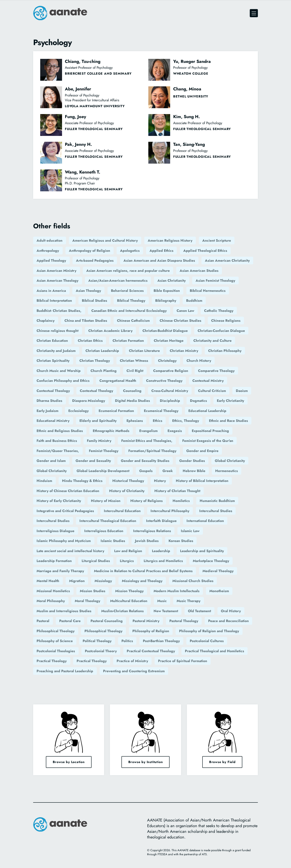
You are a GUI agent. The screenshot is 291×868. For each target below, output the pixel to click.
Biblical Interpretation (54, 301)
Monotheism (219, 591)
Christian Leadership (102, 351)
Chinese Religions (226, 321)
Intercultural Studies (216, 511)
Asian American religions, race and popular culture (128, 271)
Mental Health (48, 581)
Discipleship (170, 401)
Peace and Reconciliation (228, 621)
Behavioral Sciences (127, 291)
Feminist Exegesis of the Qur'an (208, 441)
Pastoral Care (70, 621)
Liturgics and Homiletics (163, 561)
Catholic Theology (219, 311)
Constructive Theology (164, 381)
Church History (199, 361)
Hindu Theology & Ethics (82, 481)
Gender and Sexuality (93, 461)
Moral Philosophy (51, 601)
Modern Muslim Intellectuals (177, 591)
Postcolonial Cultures (207, 641)
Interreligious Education (104, 531)
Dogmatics (198, 401)
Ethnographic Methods (111, 431)
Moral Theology (88, 601)
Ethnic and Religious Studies (60, 431)
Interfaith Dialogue (161, 521)
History (160, 481)
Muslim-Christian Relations (122, 611)
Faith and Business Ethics (57, 441)
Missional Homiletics (53, 591)
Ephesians (135, 421)
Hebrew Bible (194, 471)
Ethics (158, 421)
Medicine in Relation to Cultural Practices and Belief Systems (143, 571)
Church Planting (104, 371)
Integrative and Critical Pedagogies (65, 511)
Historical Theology (128, 481)
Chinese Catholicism (133, 321)
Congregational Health (118, 381)
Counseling (132, 391)
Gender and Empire (202, 451)
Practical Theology (52, 661)
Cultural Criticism (212, 391)
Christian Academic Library (110, 331)
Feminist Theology (104, 451)
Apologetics (130, 251)
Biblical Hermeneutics (208, 291)
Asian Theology (88, 291)
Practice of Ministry (132, 661)
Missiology (103, 581)
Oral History (231, 611)
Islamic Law (190, 531)
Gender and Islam (51, 461)
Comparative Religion (171, 371)
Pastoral (43, 621)
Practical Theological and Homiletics (215, 651)
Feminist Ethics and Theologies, (147, 441)
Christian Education (52, 341)
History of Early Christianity (59, 501)
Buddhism (194, 301)
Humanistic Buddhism (217, 501)
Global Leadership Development (103, 471)
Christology (167, 361)
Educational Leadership (207, 411)
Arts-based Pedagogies (95, 260)
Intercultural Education (122, 511)
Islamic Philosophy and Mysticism (64, 541)
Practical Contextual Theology (151, 651)
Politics (127, 641)
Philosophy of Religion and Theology (209, 631)
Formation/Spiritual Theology (152, 451)
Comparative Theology (216, 371)
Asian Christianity (172, 281)
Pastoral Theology (184, 621)
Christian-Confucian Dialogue (221, 331)
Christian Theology (95, 361)
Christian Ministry (184, 351)
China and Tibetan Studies (86, 321)
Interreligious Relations (152, 531)
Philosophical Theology (56, 631)
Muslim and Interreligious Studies (64, 611)
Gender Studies (192, 461)
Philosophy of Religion (151, 631)
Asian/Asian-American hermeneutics (118, 281)
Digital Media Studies (132, 401)
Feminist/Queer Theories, (58, 451)
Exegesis (175, 431)
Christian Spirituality (53, 361)
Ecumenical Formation (116, 411)
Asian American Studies (199, 271)
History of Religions (147, 501)
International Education (205, 521)
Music (162, 601)
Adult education (50, 240)
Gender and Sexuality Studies (145, 461)
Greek (168, 471)
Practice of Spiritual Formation (183, 661)
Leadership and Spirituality (202, 551)
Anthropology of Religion (90, 251)
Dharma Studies (49, 401)
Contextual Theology (53, 391)
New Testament (166, 611)
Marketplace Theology (211, 561)
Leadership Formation (54, 561)
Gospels (146, 471)
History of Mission (106, 501)
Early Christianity (230, 401)
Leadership (161, 551)
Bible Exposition (167, 291)
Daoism (242, 391)
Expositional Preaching (210, 431)
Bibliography (166, 301)
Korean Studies (181, 541)
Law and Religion (128, 551)
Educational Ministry (53, 421)
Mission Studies (93, 591)
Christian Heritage (169, 341)
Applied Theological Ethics (205, 251)
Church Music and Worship (59, 371)
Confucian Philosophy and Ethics (63, 381)
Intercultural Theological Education (108, 521)
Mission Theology (129, 591)
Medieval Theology (218, 571)
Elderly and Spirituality (98, 421)
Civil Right (135, 371)
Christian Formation (128, 341)
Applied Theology (51, 260)
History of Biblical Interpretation (202, 481)
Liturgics (127, 561)
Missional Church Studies (193, 581)
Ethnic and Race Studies (228, 421)
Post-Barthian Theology (161, 641)
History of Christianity (127, 491)
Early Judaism (47, 411)
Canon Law (185, 311)
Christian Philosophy (225, 351)
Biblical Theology (131, 301)
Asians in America (51, 291)
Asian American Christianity (227, 260)
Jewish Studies (147, 541)
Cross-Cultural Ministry (170, 391)
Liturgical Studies (96, 561)
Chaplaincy (46, 321)
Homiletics (181, 501)
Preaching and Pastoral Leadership (65, 671)
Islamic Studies (113, 541)
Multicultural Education (129, 601)
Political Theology (97, 641)
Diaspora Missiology (89, 401)
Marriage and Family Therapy (60, 571)
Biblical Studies (94, 301)
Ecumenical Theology (161, 411)
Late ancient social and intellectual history (70, 551)
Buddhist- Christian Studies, (59, 311)
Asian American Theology (57, 281)
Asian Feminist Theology (215, 281)
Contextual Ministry (208, 381)
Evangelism (148, 431)
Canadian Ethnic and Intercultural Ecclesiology (129, 311)
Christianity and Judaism (56, 351)
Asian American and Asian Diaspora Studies (159, 260)
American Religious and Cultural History (105, 240)
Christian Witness (134, 361)
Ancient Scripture (217, 240)
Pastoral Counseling (107, 621)
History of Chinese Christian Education (68, 491)
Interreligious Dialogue (55, 531)
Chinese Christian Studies (180, 321)
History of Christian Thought (177, 491)
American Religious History (170, 240)
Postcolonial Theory (101, 651)
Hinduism (44, 481)
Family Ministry (99, 441)
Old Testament (199, 611)
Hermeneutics (227, 471)
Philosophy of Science (55, 641)
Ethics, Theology (186, 421)
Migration (77, 581)
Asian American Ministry (56, 271)
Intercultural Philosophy (170, 511)
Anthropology (48, 251)
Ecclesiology (79, 411)
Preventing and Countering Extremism (134, 671)
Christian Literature (144, 351)
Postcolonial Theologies (56, 651)
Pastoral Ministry (146, 621)
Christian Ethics (90, 341)
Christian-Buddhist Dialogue (165, 331)
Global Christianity (230, 461)
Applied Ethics (161, 251)
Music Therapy (189, 601)
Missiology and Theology (142, 581)
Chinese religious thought (57, 331)
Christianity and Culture (212, 341)
